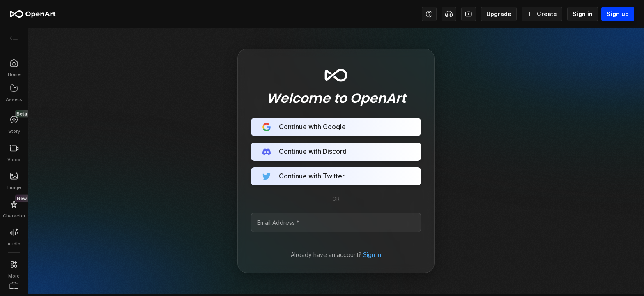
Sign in (583, 14)
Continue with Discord (336, 152)
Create (542, 14)
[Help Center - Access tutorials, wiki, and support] (429, 14)
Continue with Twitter (336, 176)
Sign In (372, 255)
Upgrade (499, 14)
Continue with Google (336, 127)
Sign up (618, 14)
